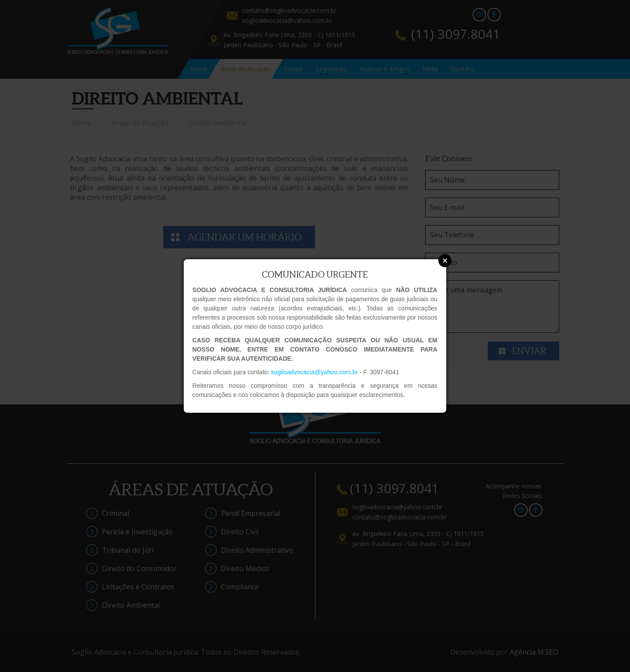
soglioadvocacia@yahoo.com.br (314, 372)
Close (445, 261)
